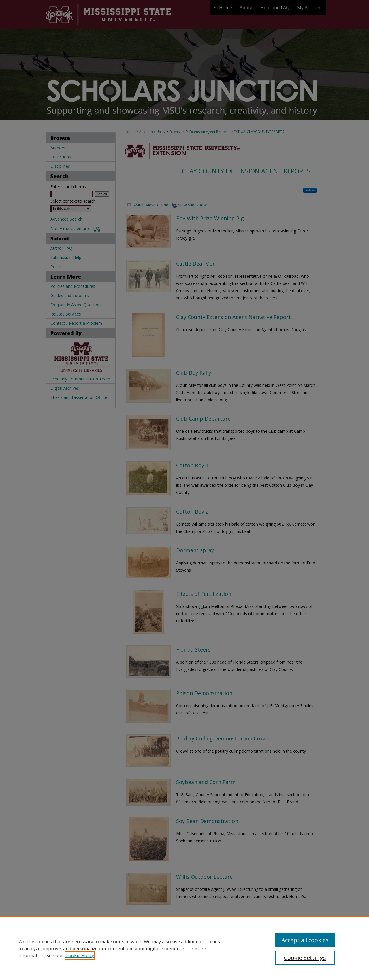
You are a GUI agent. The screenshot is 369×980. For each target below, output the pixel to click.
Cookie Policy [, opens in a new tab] (80, 955)
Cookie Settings (305, 958)
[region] (184, 948)
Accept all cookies (305, 940)
